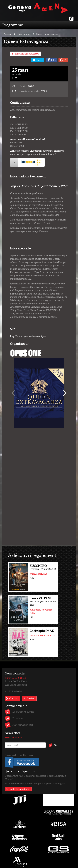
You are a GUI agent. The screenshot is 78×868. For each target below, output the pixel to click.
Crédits (30, 698)
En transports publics (23, 712)
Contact (13, 698)
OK (56, 745)
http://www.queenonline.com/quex (28, 336)
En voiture (18, 718)
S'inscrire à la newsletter (27, 54)
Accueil (7, 34)
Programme (13, 25)
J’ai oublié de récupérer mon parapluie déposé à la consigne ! (35, 783)
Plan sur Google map (23, 725)
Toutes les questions (19, 789)
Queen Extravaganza (47, 34)
